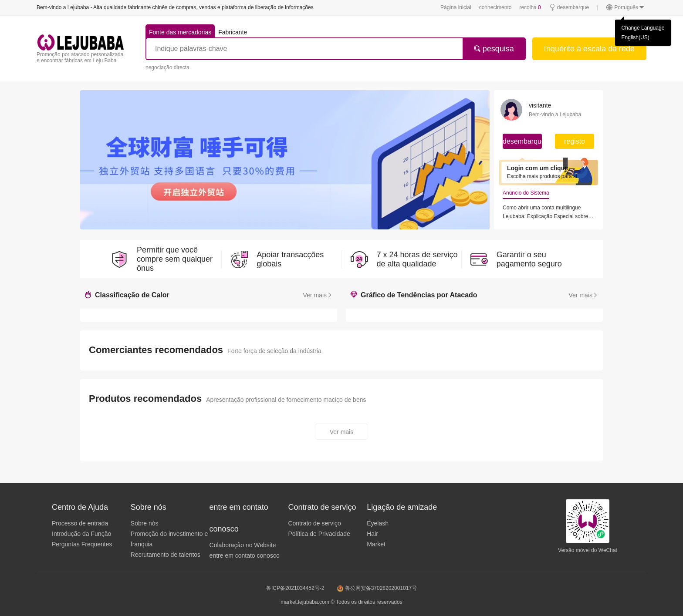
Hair (372, 534)
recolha (530, 7)
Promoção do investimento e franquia (169, 539)
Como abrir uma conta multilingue (542, 208)
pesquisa (494, 49)
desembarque (569, 8)
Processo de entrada (80, 523)
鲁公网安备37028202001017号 (377, 588)
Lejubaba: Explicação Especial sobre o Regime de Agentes (548, 216)
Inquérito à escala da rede (589, 49)
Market (376, 544)
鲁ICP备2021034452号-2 (295, 588)
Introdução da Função (81, 534)
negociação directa (167, 67)
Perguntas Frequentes (82, 544)
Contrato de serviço (314, 523)
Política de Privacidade (319, 534)
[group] (285, 160)
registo (575, 141)
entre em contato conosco (245, 555)
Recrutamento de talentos (166, 555)
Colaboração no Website (243, 545)
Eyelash (378, 523)
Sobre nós (145, 523)
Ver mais (318, 295)
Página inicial (456, 7)
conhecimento (495, 7)
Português (626, 8)
